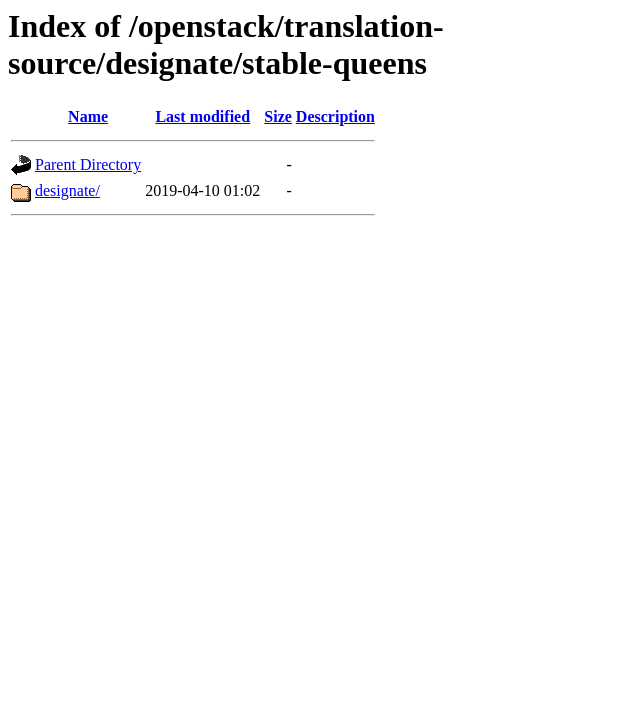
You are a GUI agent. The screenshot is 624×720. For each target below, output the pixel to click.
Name (88, 116)
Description (335, 116)
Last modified (202, 116)
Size (278, 116)
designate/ (67, 190)
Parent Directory (88, 164)
